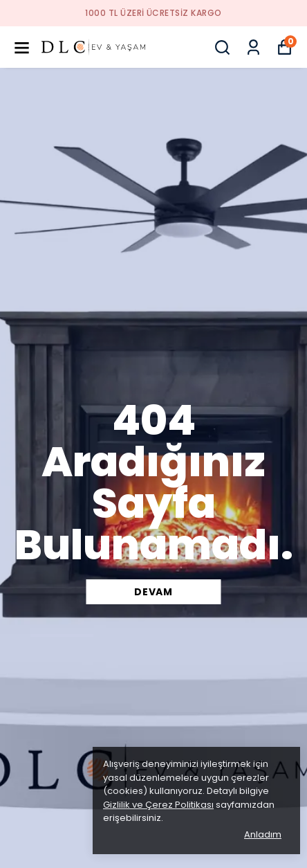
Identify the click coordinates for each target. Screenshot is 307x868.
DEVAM (153, 592)
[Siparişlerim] (253, 47)
